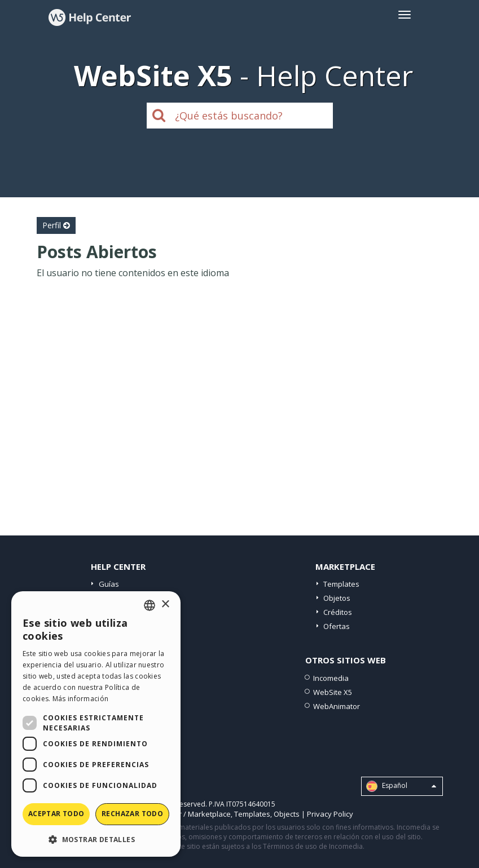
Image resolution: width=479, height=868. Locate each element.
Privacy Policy (330, 814)
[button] (96, 839)
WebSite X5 (333, 692)
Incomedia (331, 678)
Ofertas (337, 626)
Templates (341, 584)
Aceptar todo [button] (56, 814)
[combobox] (150, 605)
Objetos (337, 598)
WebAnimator (337, 706)
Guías (109, 584)
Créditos (338, 612)
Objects (287, 814)
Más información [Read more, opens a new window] (81, 699)
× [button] (165, 604)
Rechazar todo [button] (132, 814)
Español (401, 786)
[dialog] (96, 724)
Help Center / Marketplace (186, 814)
